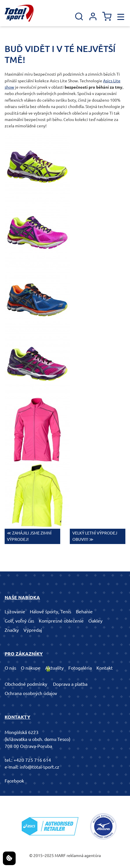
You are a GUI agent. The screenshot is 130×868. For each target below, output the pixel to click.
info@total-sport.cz (40, 767)
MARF (60, 856)
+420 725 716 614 (32, 760)
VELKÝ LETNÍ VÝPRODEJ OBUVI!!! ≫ (95, 536)
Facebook (14, 781)
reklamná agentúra (84, 856)
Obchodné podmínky (26, 684)
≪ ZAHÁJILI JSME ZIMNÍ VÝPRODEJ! (29, 536)
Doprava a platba (70, 684)
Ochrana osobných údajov (31, 693)
